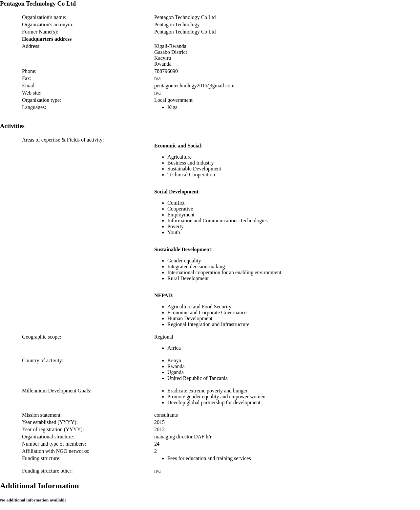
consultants (166, 415)
